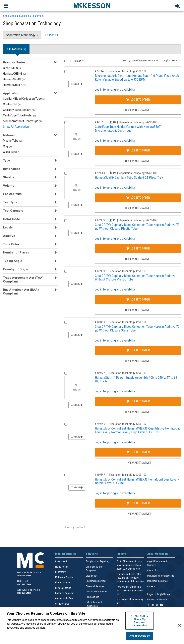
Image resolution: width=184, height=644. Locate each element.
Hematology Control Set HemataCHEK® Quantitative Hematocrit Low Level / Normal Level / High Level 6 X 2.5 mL (137, 430)
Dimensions (12, 169)
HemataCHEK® (14, 74)
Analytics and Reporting (98, 561)
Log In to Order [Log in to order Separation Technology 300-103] (138, 503)
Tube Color (11, 244)
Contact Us (152, 570)
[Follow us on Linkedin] (162, 605)
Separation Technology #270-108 (128, 322)
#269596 (100, 424)
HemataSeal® (14, 79)
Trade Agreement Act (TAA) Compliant (23, 279)
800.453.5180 (24, 593)
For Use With (12, 194)
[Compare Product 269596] (66, 424)
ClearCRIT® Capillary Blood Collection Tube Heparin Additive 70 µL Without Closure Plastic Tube (137, 227)
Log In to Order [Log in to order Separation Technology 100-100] (138, 100)
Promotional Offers (64, 599)
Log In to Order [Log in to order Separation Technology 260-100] (138, 198)
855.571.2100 (24, 576)
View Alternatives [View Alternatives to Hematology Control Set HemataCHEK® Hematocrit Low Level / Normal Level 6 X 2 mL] (138, 514)
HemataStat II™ (14, 85)
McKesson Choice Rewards (161, 576)
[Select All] (66, 61)
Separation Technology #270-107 (128, 271)
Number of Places (16, 252)
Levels (8, 227)
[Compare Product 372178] (66, 271)
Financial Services (95, 586)
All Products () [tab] (16, 49)
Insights (122, 554)
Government (61, 561)
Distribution (91, 576)
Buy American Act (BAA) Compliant (21, 291)
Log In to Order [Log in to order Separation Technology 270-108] (138, 350)
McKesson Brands (64, 577)
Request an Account (157, 600)
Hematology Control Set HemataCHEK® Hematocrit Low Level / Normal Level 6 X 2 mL (137, 481)
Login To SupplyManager (160, 594)
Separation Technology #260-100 (138, 173)
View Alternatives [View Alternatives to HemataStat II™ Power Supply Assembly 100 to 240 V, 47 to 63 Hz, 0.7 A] (138, 412)
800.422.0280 (24, 584)
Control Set (12, 104)
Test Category (13, 211)
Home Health (62, 567)
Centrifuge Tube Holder (19, 115)
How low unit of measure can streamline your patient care (130, 590)
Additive (9, 236)
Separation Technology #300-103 (128, 475)
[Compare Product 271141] (66, 72)
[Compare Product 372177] (66, 221)
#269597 (100, 475)
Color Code (11, 219)
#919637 (100, 373)
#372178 (100, 271)
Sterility (9, 177)
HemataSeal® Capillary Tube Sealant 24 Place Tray (129, 177)
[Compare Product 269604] (66, 173)
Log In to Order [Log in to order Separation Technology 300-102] (138, 452)
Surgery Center (62, 604)
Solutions (92, 554)
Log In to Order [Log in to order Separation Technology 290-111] (138, 401)
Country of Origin (16, 269)
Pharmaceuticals (63, 583)
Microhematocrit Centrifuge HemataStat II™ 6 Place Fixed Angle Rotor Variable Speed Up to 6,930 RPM (137, 78)
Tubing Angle (13, 261)
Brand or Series (14, 62)
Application (11, 93)
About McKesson (158, 554)
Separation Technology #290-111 (128, 373)
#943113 (100, 322)
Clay (7, 146)
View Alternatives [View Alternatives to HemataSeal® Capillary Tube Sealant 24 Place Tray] (138, 208)
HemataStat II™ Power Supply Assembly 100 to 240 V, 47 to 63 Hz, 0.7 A (136, 379)
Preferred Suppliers (65, 593)
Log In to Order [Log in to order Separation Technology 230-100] (138, 150)
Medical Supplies (66, 554)
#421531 (100, 122)
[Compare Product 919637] (66, 373)
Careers (151, 586)
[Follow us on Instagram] (152, 605)
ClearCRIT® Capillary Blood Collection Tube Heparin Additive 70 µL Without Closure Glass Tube (137, 328)
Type (7, 160)
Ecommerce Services (96, 581)
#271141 (100, 71)
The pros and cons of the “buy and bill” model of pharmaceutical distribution (130, 578)
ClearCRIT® (12, 68)
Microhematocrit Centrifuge (22, 121)
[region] (92, 625)
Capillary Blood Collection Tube (24, 99)
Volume (9, 186)
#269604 (100, 173)
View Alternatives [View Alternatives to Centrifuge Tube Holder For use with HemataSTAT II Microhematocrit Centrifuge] (138, 161)
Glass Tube (12, 152)
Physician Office (63, 588)
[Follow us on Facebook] (148, 605)
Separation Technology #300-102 (128, 424)
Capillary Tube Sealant (19, 110)
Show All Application (16, 127)
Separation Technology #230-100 (138, 122)
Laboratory (60, 572)
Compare (77, 84)
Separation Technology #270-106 (138, 220)
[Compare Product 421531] (66, 123)
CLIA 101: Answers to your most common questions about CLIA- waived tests (129, 565)
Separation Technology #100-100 (128, 71)
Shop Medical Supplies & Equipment (23, 16)
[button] (140, 60)
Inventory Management (97, 592)
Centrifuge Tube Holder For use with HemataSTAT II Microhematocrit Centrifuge (129, 129)
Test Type (10, 202)
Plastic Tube (12, 141)
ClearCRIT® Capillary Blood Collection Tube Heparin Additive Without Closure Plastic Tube (135, 278)
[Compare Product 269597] (66, 475)
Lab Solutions (93, 597)
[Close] (180, 625)
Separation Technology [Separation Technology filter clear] (21, 35)
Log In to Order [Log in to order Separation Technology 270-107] (138, 299)
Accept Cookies (140, 636)
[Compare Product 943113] (66, 322)
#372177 (100, 220)
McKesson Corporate (157, 581)
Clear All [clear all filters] (53, 35)
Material (9, 135)
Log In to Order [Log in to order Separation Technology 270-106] (138, 248)
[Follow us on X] (157, 605)
